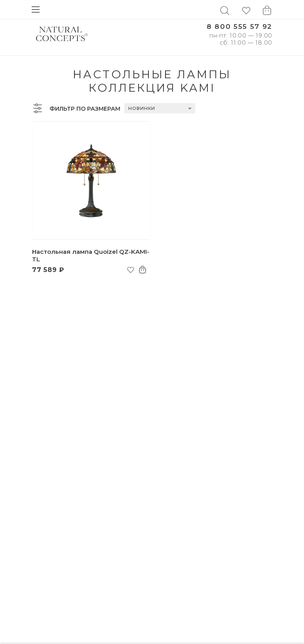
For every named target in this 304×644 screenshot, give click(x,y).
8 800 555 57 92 (239, 27)
